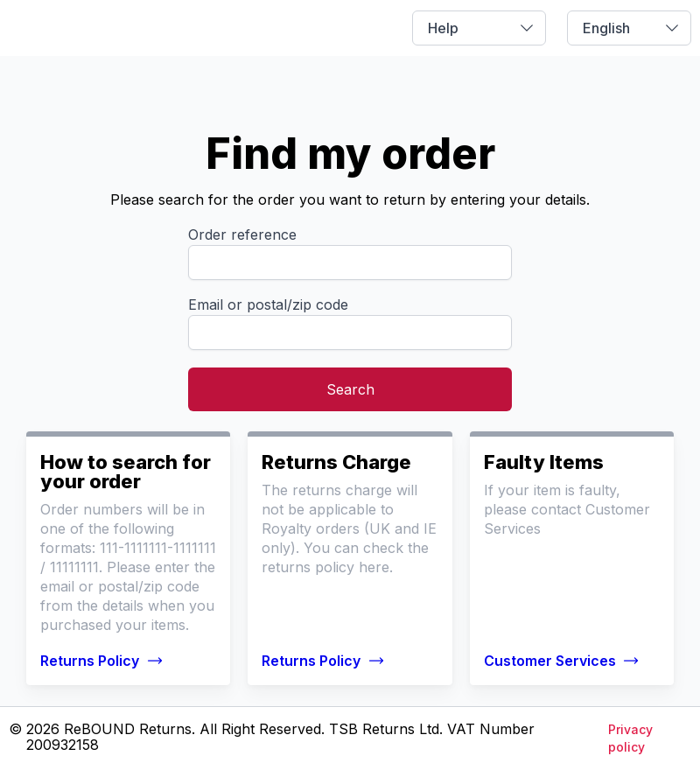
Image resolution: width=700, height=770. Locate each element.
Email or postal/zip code (268, 304)
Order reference (242, 234)
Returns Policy (102, 661)
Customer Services (562, 661)
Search (350, 389)
